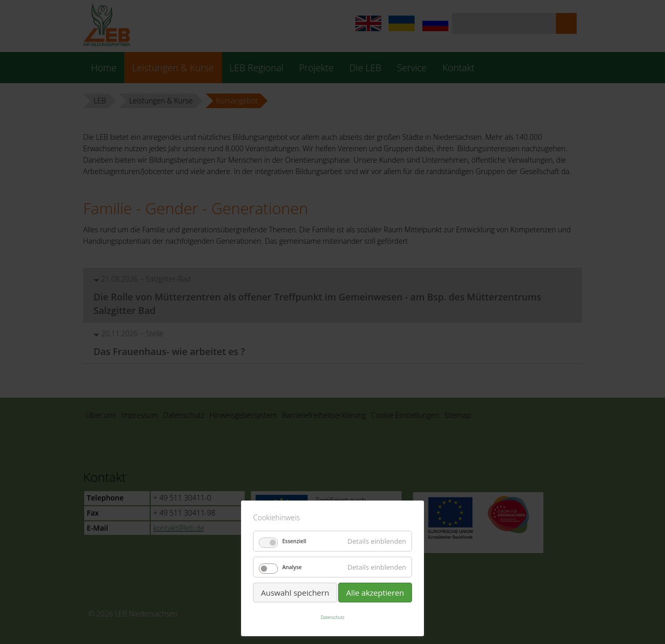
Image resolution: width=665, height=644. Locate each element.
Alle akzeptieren (375, 593)
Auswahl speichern (295, 593)
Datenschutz (332, 617)
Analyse (292, 567)
